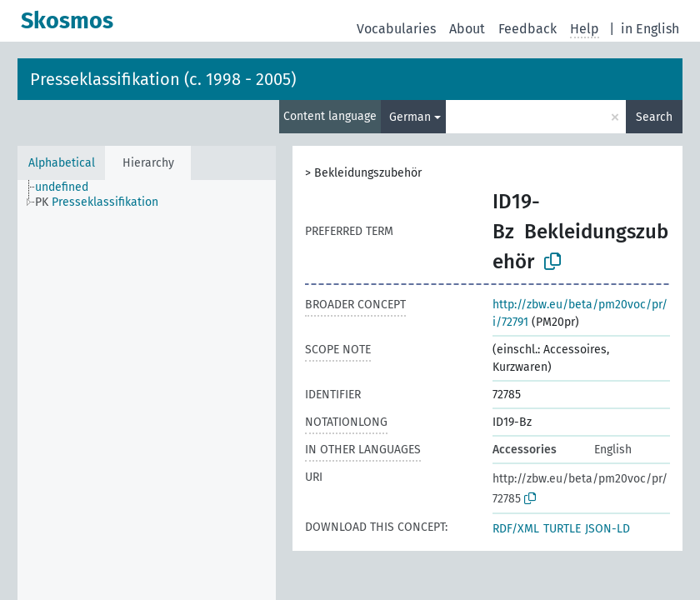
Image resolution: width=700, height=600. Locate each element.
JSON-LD (607, 529)
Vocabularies (396, 29)
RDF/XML (516, 529)
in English (650, 29)
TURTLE (562, 529)
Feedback (527, 29)
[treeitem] (69, 187)
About (467, 29)
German (410, 117)
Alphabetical (62, 163)
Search (654, 117)
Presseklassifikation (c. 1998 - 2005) (163, 79)
